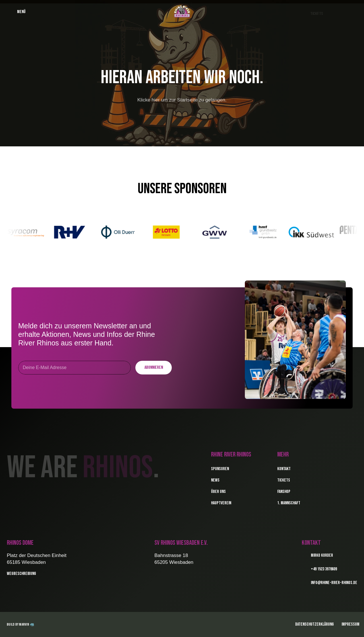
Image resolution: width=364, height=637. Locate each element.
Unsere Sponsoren (182, 189)
